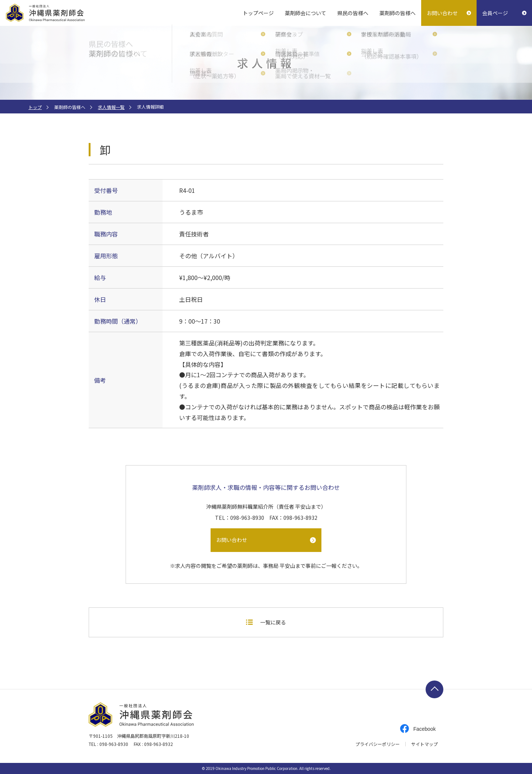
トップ (35, 107)
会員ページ (495, 13)
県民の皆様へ (353, 13)
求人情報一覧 (111, 107)
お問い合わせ (442, 13)
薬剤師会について (306, 13)
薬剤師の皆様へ (398, 13)
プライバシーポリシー (378, 744)
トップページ (258, 13)
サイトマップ (424, 744)
